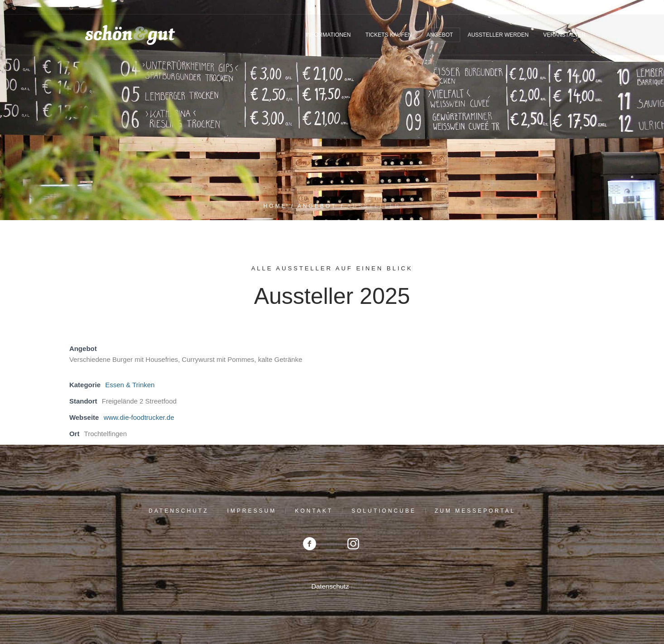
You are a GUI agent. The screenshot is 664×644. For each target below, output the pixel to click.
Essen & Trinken (130, 385)
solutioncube (384, 511)
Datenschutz (178, 511)
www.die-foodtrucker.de (139, 417)
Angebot (317, 206)
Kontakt (314, 511)
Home (275, 206)
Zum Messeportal (475, 511)
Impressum (252, 511)
